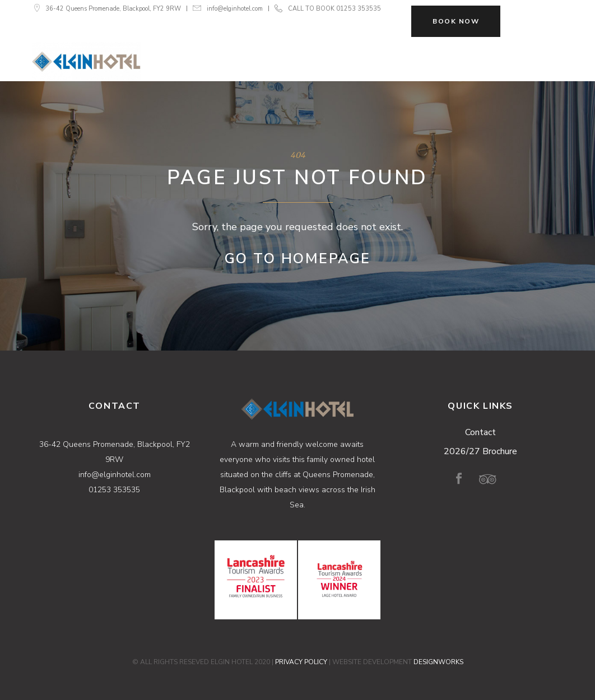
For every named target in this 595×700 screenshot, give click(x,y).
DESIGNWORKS (438, 662)
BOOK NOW (456, 21)
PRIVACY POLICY (301, 662)
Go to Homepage (298, 259)
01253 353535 (359, 9)
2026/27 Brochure (480, 451)
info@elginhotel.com (235, 9)
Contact (480, 432)
